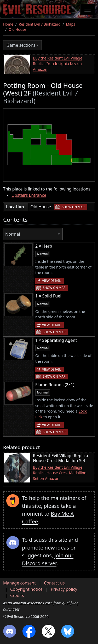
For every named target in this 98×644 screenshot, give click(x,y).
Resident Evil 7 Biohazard (40, 24)
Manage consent (19, 583)
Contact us (54, 583)
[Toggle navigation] (88, 9)
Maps (70, 24)
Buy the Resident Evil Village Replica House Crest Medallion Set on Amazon (60, 473)
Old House (17, 29)
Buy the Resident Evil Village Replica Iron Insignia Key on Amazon (58, 64)
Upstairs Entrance (29, 195)
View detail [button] (51, 281)
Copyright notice (26, 589)
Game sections (21, 45)
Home (8, 24)
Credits (17, 595)
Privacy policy (64, 589)
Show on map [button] (73, 207)
